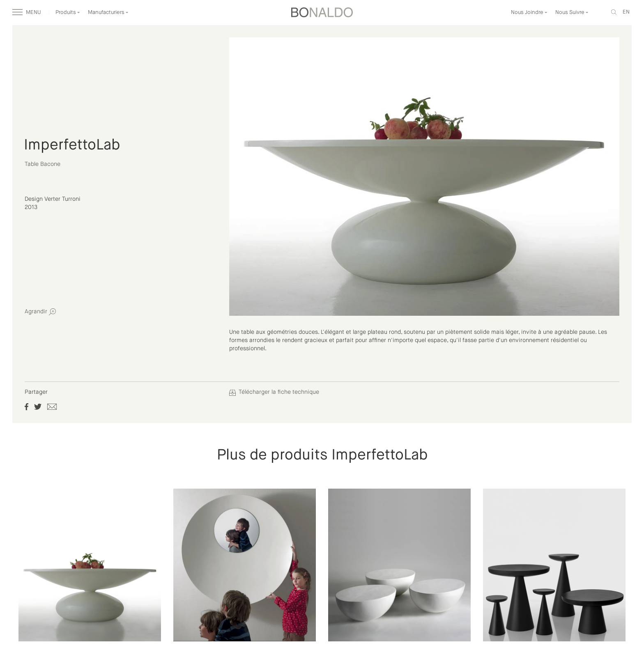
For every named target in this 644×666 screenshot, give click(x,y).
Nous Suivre (572, 13)
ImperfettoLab (72, 145)
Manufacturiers (108, 13)
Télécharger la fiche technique (274, 392)
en (626, 12)
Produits (68, 13)
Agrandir (40, 312)
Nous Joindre (529, 13)
